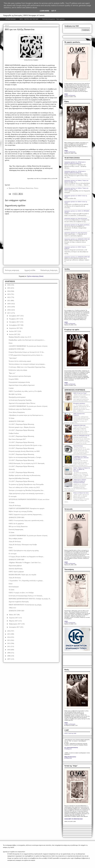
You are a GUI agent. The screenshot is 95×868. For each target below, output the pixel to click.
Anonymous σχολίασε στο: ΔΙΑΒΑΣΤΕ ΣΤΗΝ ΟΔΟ (77, 239)
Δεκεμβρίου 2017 (15, 316)
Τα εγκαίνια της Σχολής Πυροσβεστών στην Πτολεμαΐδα (26, 484)
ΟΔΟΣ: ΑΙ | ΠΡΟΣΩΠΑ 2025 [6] (81, 436)
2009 (9, 653)
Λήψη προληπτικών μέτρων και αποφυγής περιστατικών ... (27, 493)
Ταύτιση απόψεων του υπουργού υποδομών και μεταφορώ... (27, 364)
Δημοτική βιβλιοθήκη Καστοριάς (19, 478)
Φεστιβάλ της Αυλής (15, 394)
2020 (9, 304)
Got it (54, 11)
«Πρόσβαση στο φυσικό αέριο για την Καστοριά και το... (26, 415)
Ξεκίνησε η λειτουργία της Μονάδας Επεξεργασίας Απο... (26, 490)
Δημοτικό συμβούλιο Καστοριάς (19, 602)
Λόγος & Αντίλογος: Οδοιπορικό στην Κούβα (23, 545)
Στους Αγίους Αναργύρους (17, 412)
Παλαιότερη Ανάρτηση (49, 270)
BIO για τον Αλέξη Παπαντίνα (18, 527)
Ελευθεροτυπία (68, 758)
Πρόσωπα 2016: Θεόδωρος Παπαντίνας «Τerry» (24, 188)
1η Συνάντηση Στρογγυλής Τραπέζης (20, 400)
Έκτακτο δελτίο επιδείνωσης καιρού (20, 361)
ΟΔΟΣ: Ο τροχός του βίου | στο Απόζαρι (21, 593)
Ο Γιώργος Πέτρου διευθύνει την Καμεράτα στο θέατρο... (26, 557)
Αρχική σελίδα (30, 270)
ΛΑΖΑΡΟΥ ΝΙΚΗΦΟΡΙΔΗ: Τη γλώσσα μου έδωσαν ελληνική (28, 346)
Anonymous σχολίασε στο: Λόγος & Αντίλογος (76, 218)
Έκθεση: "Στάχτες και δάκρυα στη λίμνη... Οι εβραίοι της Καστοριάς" (82, 469)
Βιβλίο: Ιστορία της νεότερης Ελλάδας (21, 511)
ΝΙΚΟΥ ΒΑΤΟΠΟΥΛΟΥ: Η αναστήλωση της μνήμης (25, 605)
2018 (9, 310)
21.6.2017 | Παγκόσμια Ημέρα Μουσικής (21, 424)
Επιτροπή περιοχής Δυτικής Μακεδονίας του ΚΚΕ (24, 451)
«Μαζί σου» (12, 608)
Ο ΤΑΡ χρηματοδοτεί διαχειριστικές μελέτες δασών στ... (26, 355)
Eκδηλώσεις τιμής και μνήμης (18, 370)
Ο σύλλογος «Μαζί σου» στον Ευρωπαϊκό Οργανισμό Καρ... (27, 367)
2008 (9, 656)
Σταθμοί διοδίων (14, 433)
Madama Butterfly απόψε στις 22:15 (20, 337)
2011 (9, 647)
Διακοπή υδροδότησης (16, 569)
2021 (9, 301)
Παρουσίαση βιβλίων (15, 566)
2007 (9, 659)
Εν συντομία (12, 496)
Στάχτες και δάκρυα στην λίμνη (81, 493)
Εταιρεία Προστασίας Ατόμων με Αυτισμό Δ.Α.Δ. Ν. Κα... (27, 352)
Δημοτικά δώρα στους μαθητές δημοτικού (22, 385)
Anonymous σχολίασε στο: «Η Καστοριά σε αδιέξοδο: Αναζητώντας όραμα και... (75, 163)
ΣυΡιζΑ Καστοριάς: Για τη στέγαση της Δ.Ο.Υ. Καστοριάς (27, 463)
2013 (9, 640)
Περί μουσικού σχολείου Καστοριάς (20, 376)
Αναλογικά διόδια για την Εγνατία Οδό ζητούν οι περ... (26, 445)
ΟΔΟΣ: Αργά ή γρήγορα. (16, 572)
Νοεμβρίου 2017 (14, 319)
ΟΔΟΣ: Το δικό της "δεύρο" (80, 393)
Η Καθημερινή (68, 749)
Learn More (44, 11)
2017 (9, 313)
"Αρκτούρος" (13, 358)
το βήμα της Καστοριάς (70, 95)
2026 (9, 285)
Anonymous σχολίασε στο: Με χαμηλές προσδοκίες (77, 225)
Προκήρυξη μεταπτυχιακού (17, 397)
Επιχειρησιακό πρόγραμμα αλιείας (19, 382)
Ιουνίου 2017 (13, 334)
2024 (9, 291)
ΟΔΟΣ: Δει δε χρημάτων (16, 524)
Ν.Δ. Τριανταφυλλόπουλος (71, 747)
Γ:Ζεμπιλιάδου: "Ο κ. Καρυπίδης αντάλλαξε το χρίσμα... (26, 581)
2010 (9, 650)
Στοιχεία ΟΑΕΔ (13, 379)
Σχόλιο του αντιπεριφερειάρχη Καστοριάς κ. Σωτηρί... (25, 457)
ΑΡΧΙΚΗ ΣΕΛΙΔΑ (11, 19)
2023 (9, 294)
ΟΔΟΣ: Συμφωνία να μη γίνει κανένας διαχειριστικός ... (26, 515)
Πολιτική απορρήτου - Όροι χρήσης (53, 19)
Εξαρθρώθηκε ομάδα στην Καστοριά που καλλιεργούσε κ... (27, 340)
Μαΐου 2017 (13, 615)
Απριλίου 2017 (14, 618)
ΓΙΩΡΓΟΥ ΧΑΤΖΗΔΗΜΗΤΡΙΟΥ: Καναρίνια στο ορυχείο (26, 508)
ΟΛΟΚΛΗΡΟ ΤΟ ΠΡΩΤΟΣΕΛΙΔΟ (74, 819)
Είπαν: (11, 343)
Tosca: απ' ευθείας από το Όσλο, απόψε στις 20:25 (24, 487)
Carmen (11, 388)
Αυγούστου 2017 (15, 328)
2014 (9, 637)
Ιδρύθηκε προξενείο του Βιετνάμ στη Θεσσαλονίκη (24, 475)
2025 (9, 288)
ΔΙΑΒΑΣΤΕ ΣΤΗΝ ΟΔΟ (16, 349)
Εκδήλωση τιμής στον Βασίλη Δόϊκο (20, 409)
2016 (9, 631)
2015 (9, 634)
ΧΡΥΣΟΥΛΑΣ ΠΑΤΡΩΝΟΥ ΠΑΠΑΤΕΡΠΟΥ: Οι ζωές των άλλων (29, 499)
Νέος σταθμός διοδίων (16, 539)
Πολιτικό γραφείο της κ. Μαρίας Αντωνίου (22, 427)
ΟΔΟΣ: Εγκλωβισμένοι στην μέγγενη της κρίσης (24, 551)
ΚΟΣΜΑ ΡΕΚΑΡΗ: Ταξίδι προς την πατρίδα (22, 575)
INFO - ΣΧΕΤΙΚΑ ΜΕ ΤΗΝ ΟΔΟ (29, 19)
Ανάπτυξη (12, 469)
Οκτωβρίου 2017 (15, 322)
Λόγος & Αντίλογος (15, 505)
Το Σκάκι (11, 418)
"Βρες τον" (12, 373)
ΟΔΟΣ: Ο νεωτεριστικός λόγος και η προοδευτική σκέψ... (26, 520)
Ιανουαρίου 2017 (15, 627)
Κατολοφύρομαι (14, 587)
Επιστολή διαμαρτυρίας (16, 530)
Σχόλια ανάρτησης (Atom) (35, 276)
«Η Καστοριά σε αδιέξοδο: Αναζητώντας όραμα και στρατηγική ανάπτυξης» (80, 481)
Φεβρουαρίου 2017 (15, 624)
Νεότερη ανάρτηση (12, 270)
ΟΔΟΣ (66, 94)
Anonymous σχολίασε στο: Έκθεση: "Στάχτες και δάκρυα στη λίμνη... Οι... (76, 181)
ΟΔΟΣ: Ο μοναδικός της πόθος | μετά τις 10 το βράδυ (25, 391)
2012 (9, 643)
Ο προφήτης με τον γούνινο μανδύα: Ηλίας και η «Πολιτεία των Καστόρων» (81, 458)
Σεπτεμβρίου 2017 (15, 325)
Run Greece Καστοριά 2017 (17, 439)
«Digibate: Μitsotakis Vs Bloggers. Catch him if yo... (25, 563)
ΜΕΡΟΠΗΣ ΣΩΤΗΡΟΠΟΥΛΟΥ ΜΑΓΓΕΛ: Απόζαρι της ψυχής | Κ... (30, 599)
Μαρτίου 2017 (14, 621)
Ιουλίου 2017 (13, 331)
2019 (9, 307)
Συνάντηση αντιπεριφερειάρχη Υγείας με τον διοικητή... (26, 596)
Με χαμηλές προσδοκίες (79, 403)
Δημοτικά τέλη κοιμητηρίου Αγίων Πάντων (22, 403)
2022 (9, 297)
